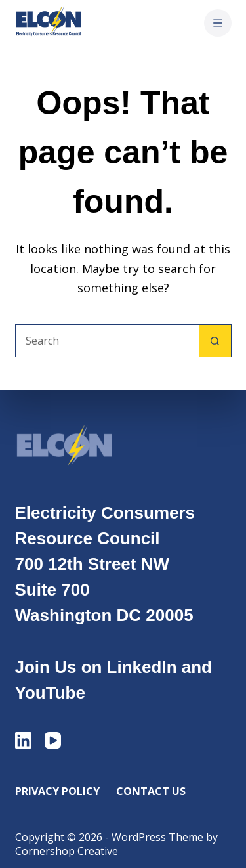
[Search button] (215, 341)
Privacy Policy (57, 792)
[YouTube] (53, 740)
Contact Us (151, 792)
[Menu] (218, 23)
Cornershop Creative (67, 851)
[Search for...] (107, 341)
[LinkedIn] (23, 740)
